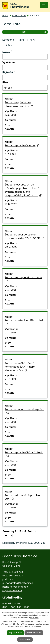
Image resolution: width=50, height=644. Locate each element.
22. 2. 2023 (11, 247)
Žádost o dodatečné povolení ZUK (23, 497)
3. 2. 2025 (10, 154)
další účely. (35, 618)
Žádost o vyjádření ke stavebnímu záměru (19, 104)
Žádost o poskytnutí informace (23, 279)
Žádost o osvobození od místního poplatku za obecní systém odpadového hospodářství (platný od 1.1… (23, 190)
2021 (21, 40)
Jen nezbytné (34, 633)
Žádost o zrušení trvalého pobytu (25, 322)
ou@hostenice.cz (12, 590)
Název (6, 52)
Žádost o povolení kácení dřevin (24, 454)
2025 (9, 45)
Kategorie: (8, 40)
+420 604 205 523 (13, 576)
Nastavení (25, 640)
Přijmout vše (15, 633)
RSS (34, 32)
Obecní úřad (19, 16)
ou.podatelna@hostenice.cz (18, 583)
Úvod (5, 16)
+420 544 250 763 (13, 572)
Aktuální (10, 129)
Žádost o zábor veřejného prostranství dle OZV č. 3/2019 (25, 236)
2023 (33, 40)
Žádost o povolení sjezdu (22, 145)
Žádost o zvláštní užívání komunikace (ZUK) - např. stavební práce (20, 367)
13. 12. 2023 (11, 204)
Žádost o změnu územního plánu (24, 411)
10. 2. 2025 (11, 115)
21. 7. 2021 (10, 290)
